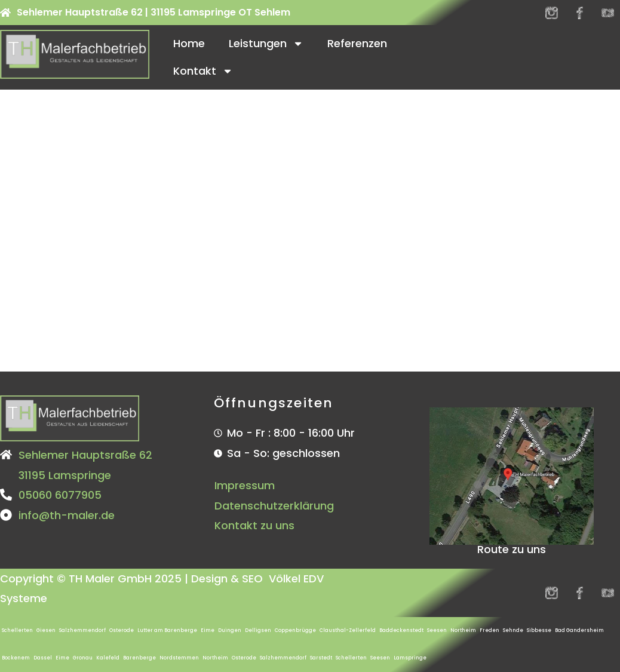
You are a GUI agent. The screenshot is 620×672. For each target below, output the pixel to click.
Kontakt (203, 71)
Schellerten (17, 630)
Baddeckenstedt (401, 630)
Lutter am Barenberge (167, 630)
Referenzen (357, 43)
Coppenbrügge (295, 630)
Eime (208, 630)
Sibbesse (539, 630)
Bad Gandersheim (579, 630)
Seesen (437, 630)
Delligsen (258, 630)
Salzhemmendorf (82, 630)
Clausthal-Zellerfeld (348, 630)
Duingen (230, 630)
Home (189, 43)
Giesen (46, 630)
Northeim (463, 630)
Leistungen (266, 44)
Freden (489, 630)
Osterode (122, 630)
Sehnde (513, 630)
